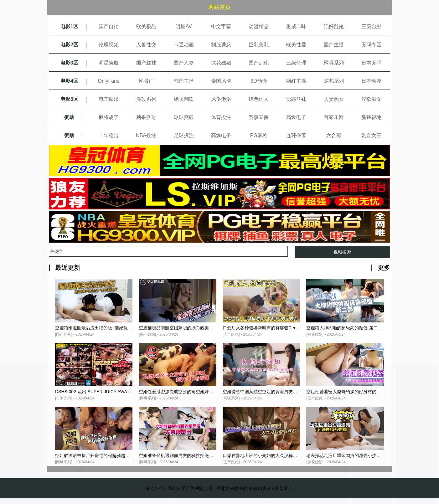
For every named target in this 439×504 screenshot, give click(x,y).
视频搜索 (342, 252)
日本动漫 (371, 81)
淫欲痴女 (371, 99)
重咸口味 (296, 26)
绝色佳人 (259, 99)
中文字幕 (221, 26)
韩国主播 (184, 81)
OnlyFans (109, 81)
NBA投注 (146, 135)
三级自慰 (371, 26)
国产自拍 (109, 26)
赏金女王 (371, 135)
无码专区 (371, 45)
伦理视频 (109, 45)
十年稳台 (109, 135)
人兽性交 (146, 45)
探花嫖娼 (221, 63)
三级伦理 (296, 63)
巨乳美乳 (259, 45)
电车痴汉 (109, 99)
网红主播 (296, 81)
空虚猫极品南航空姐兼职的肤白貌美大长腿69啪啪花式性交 (196, 330)
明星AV (183, 26)
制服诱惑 (221, 45)
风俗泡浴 (221, 99)
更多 (384, 268)
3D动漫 (259, 81)
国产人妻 (184, 63)
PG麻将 (259, 135)
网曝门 (146, 81)
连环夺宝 (296, 135)
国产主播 (334, 45)
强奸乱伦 (334, 26)
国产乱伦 (259, 63)
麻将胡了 (109, 117)
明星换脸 (109, 63)
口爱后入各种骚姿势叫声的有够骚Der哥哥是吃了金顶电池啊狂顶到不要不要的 (299, 330)
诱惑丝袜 (296, 99)
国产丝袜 (146, 63)
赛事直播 (259, 117)
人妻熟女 (334, 99)
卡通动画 (184, 45)
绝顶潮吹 (184, 99)
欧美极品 (146, 26)
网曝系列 (334, 63)
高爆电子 (296, 117)
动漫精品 (259, 26)
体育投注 (221, 117)
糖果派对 (146, 117)
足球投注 (184, 135)
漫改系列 (146, 99)
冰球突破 (184, 117)
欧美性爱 (296, 45)
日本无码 (371, 63)
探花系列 (334, 81)
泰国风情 (221, 81)
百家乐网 (334, 117)
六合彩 (334, 135)
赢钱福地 (371, 117)
